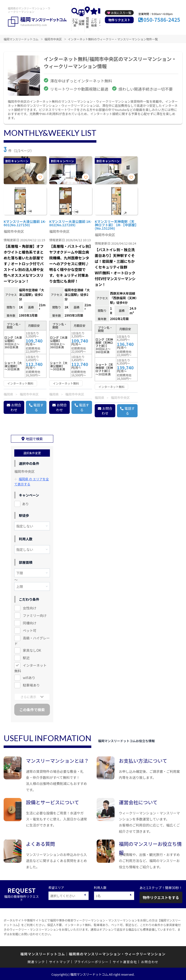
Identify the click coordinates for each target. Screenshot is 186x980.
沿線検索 (82, 22)
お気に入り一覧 (121, 13)
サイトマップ (60, 961)
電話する (39, 407)
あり (25, 503)
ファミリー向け (35, 614)
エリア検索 (75, 22)
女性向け (30, 607)
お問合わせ (16, 407)
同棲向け (30, 622)
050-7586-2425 (162, 20)
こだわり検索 (94, 22)
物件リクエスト (119, 20)
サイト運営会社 (125, 961)
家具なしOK (32, 649)
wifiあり (29, 677)
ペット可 (30, 629)
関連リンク (36, 961)
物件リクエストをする (161, 896)
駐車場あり (31, 684)
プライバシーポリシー (91, 961)
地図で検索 (34, 438)
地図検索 (87, 22)
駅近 (26, 657)
